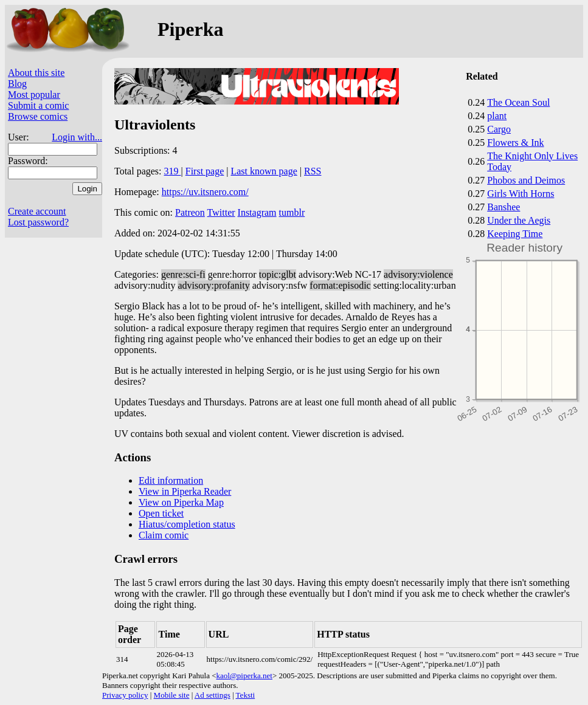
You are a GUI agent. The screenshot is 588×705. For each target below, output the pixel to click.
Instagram (257, 212)
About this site (36, 73)
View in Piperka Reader (185, 491)
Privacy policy (125, 695)
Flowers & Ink (515, 143)
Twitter (221, 212)
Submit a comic (38, 105)
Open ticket (161, 513)
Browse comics (38, 116)
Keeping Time (515, 234)
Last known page (264, 171)
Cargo (499, 129)
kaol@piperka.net (244, 676)
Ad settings (213, 695)
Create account (37, 211)
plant (497, 116)
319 (173, 171)
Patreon (190, 212)
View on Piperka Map (181, 502)
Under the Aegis (519, 220)
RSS (313, 171)
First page (205, 171)
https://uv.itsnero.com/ (205, 192)
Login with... (77, 137)
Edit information (171, 480)
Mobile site (172, 695)
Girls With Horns (521, 194)
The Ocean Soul (518, 102)
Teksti (246, 695)
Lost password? (38, 222)
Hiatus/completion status (187, 524)
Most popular (34, 95)
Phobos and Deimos (526, 180)
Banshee (503, 207)
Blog (17, 84)
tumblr (292, 212)
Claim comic (164, 535)
